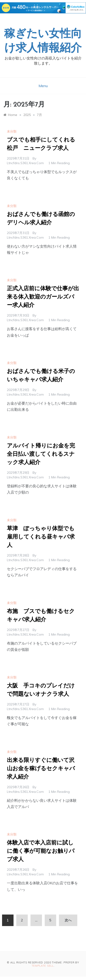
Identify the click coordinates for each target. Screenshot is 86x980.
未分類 (12, 131)
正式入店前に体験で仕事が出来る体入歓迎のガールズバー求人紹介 (43, 297)
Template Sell (43, 966)
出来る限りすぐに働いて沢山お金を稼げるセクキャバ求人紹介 (41, 769)
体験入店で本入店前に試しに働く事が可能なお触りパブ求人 (41, 851)
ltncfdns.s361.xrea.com (25, 163)
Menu (43, 86)
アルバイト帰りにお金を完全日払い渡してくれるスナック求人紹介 (41, 454)
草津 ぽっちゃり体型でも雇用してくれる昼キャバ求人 (41, 537)
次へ (68, 920)
